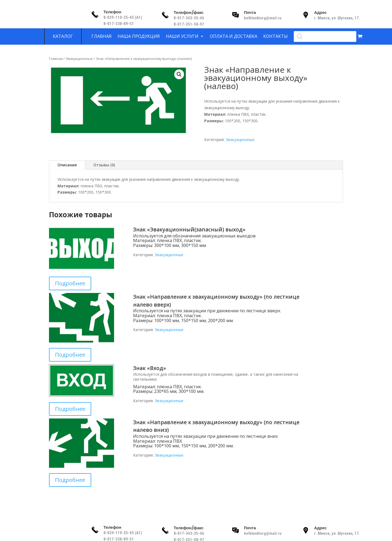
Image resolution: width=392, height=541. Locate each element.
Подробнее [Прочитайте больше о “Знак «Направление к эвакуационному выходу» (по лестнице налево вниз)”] (70, 480)
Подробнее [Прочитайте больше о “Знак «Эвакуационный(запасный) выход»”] (70, 283)
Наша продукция (139, 36)
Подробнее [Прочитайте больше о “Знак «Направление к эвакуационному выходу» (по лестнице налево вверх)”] (70, 355)
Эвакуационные (79, 59)
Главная (102, 36)
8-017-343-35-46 (189, 18)
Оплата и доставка (234, 36)
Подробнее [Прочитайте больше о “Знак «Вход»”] (70, 409)
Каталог (63, 36)
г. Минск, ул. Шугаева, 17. (337, 18)
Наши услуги (182, 36)
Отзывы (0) (104, 165)
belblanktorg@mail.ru (263, 18)
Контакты (275, 36)
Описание (67, 165)
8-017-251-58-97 (189, 24)
